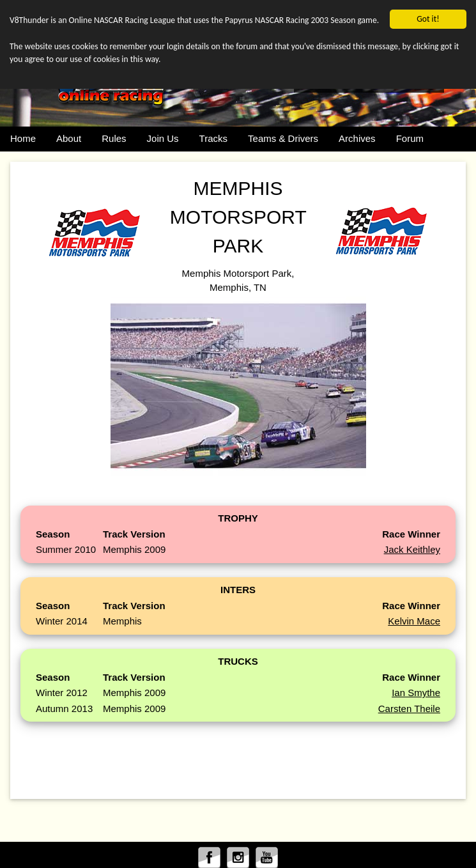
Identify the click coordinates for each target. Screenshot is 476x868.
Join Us (163, 138)
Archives (357, 138)
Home (23, 138)
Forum (410, 138)
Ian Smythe (416, 693)
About (69, 138)
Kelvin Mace (414, 621)
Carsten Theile (409, 709)
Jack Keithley (412, 549)
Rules (114, 138)
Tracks (213, 138)
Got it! (428, 19)
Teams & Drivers (283, 138)
